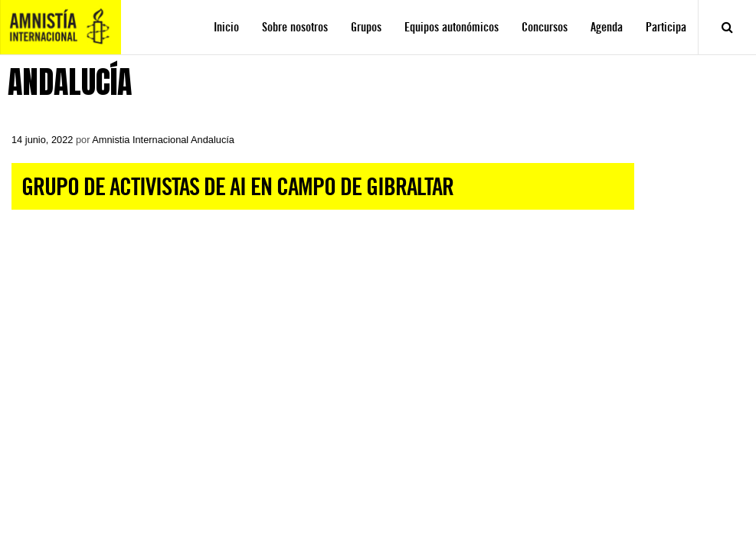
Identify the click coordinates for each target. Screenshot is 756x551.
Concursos (545, 27)
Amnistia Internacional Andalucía (163, 140)
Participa (666, 27)
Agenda (607, 27)
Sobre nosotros (295, 27)
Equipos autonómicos (452, 27)
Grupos (366, 27)
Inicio (226, 27)
